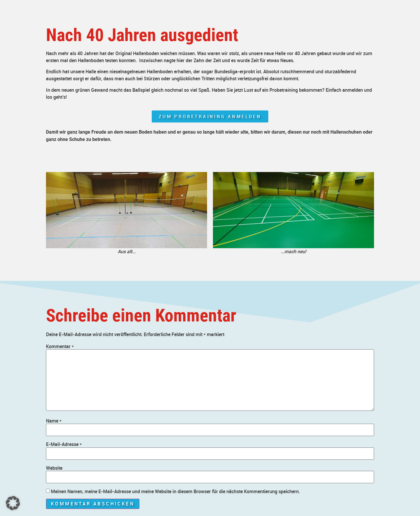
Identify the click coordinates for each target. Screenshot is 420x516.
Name (54, 421)
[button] (13, 503)
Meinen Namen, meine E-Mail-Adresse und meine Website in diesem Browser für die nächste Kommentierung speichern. (175, 491)
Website (54, 468)
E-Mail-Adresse (64, 444)
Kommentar (60, 346)
